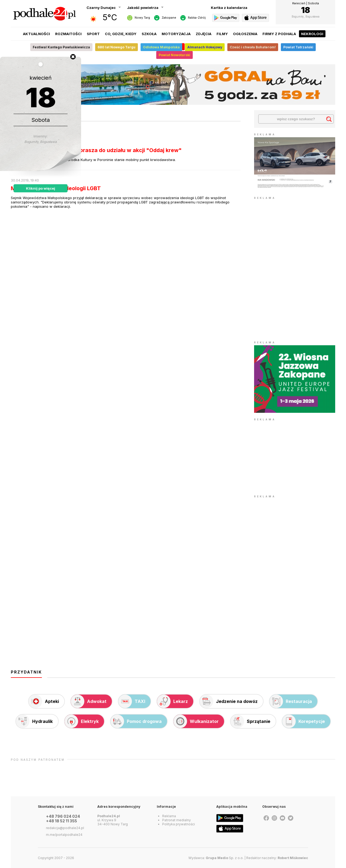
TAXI (132, 701)
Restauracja (291, 701)
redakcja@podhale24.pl (65, 828)
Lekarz (172, 701)
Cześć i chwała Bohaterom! (253, 47)
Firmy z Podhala (279, 34)
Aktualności (36, 34)
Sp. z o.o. (225, 858)
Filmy (222, 34)
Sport (93, 34)
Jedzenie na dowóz (229, 701)
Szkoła (149, 34)
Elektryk (82, 721)
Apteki (44, 701)
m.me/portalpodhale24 (64, 835)
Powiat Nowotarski (174, 55)
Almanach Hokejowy (205, 47)
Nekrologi (312, 34)
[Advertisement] (295, 456)
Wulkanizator (196, 721)
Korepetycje (304, 721)
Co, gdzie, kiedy (121, 34)
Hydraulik (34, 721)
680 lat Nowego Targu (117, 47)
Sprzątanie (250, 721)
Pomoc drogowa (136, 721)
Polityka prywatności (179, 824)
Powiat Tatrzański (298, 47)
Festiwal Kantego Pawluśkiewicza (61, 47)
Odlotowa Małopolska (161, 47)
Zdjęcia (204, 34)
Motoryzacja (176, 34)
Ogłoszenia (245, 34)
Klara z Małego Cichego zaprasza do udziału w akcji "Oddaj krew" (96, 150)
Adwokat (89, 701)
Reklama (169, 816)
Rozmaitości (68, 34)
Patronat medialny (177, 820)
